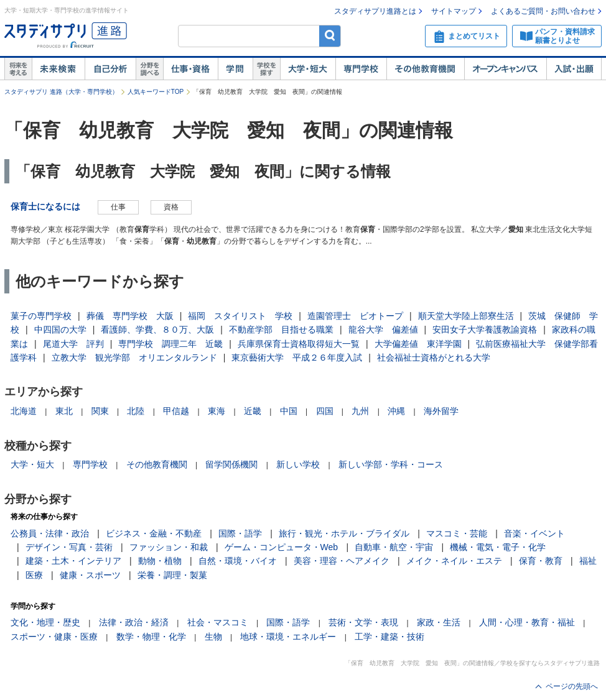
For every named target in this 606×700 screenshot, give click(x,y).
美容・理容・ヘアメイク (342, 561)
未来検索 (58, 69)
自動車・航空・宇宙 (394, 547)
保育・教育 (541, 561)
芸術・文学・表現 (363, 622)
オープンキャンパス (505, 69)
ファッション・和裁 (169, 547)
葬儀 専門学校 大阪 (130, 316)
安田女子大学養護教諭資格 (485, 329)
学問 (235, 69)
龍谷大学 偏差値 (383, 329)
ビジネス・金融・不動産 (154, 533)
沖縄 (396, 411)
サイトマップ (454, 11)
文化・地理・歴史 (45, 622)
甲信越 (176, 411)
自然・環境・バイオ (238, 561)
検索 (330, 36)
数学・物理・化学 (151, 637)
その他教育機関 (425, 69)
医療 (34, 575)
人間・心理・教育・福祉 (527, 622)
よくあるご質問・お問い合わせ (543, 11)
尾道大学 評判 (73, 344)
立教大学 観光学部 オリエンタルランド (134, 357)
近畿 (253, 411)
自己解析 (110, 69)
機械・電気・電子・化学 (498, 547)
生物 (213, 637)
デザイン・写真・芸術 (69, 547)
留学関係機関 (231, 464)
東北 (64, 411)
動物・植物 (160, 561)
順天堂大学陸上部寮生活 (466, 316)
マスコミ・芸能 (457, 533)
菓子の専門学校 (41, 316)
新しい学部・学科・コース (391, 464)
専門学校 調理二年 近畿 (170, 344)
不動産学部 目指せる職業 (281, 329)
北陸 (136, 411)
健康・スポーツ (90, 575)
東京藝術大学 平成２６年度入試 (297, 357)
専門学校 (361, 69)
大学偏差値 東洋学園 (418, 344)
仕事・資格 (190, 69)
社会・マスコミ (218, 622)
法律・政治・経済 (134, 622)
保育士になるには (45, 206)
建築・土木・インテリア (73, 561)
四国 (325, 411)
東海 (217, 411)
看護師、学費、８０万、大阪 (157, 329)
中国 (289, 411)
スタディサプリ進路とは (375, 11)
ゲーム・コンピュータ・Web (282, 547)
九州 (360, 411)
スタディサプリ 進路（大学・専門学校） (61, 92)
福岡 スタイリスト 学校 (240, 316)
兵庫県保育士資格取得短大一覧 (299, 344)
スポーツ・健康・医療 (54, 637)
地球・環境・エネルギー (288, 637)
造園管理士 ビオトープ (355, 316)
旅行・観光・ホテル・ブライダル (344, 533)
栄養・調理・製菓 (172, 575)
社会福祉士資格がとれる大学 (434, 357)
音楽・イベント (534, 533)
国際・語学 (240, 533)
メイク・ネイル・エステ (454, 561)
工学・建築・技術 (389, 637)
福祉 (588, 561)
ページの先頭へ (572, 686)
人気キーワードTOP (156, 92)
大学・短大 (308, 69)
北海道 (24, 411)
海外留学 (441, 411)
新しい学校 (298, 464)
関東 (100, 411)
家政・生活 (439, 622)
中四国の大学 (60, 329)
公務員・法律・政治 (50, 533)
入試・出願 (574, 69)
